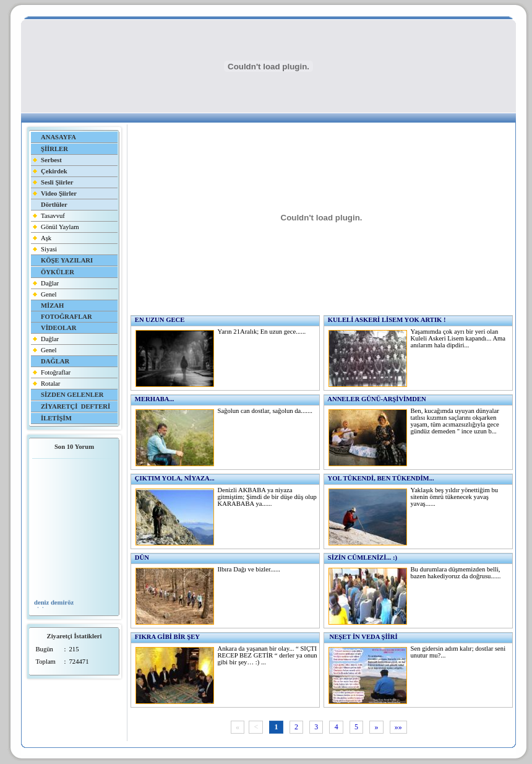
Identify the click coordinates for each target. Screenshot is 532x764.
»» (398, 727)
